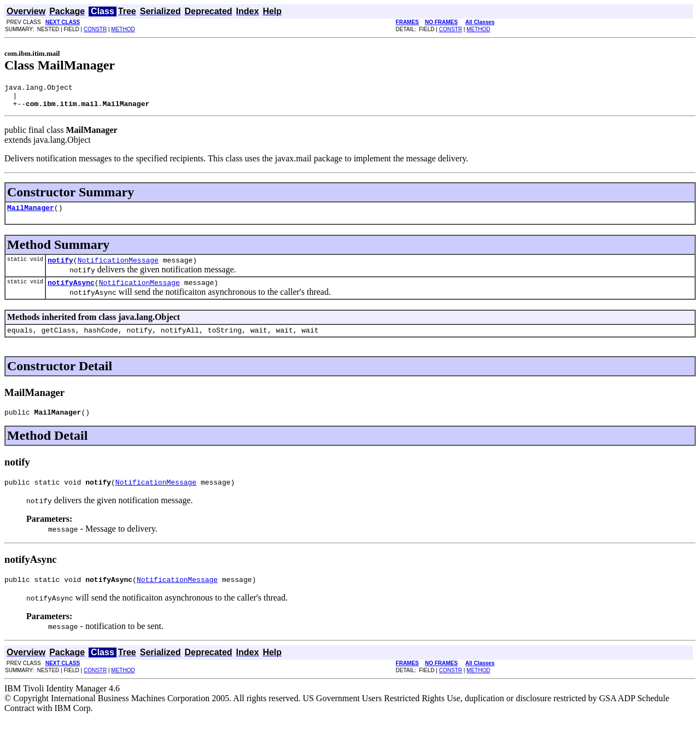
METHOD (123, 29)
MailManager (31, 214)
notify (60, 268)
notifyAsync (71, 292)
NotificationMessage (118, 268)
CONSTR (95, 29)
